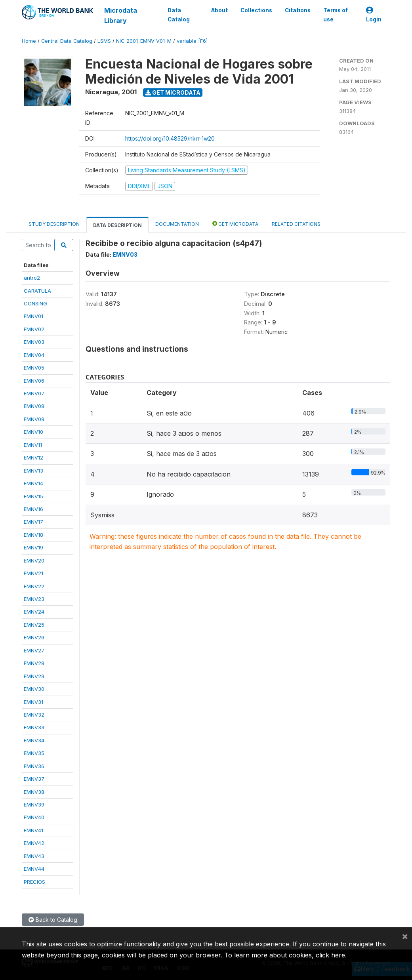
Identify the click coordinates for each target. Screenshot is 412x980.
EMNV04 (34, 355)
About (219, 10)
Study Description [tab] (54, 224)
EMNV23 (34, 599)
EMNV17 (33, 522)
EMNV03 (34, 342)
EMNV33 (34, 727)
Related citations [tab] (296, 224)
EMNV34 (34, 740)
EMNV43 (34, 856)
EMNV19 (33, 547)
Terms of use (336, 15)
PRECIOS (34, 882)
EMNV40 (34, 817)
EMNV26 (34, 637)
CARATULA (37, 291)
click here (330, 955)
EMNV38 (34, 792)
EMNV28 (34, 663)
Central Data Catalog (67, 41)
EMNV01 (33, 316)
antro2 (32, 278)
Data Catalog (179, 15)
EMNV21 (33, 573)
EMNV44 (34, 869)
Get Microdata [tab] (235, 224)
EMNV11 (33, 445)
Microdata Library (121, 15)
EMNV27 (34, 650)
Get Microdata (173, 92)
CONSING (35, 303)
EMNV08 (34, 406)
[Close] (405, 936)
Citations (298, 10)
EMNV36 (34, 766)
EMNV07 (34, 393)
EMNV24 (34, 612)
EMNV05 (34, 368)
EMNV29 (34, 676)
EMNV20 (34, 561)
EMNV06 (34, 381)
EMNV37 (34, 779)
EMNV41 (33, 830)
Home (29, 41)
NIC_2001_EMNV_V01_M (144, 41)
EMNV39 (34, 805)
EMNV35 (34, 753)
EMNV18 (33, 535)
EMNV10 (33, 432)
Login (374, 15)
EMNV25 (34, 625)
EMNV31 (33, 702)
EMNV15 (33, 496)
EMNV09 (34, 419)
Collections (256, 10)
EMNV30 (34, 689)
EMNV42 (34, 843)
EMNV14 (33, 483)
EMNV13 (33, 471)
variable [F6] (192, 41)
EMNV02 (34, 329)
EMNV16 (33, 509)
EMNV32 (34, 715)
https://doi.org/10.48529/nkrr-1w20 (170, 138)
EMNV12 (33, 458)
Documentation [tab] (177, 224)
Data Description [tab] (117, 225)
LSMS (104, 41)
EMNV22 (34, 586)
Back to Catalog (53, 920)
